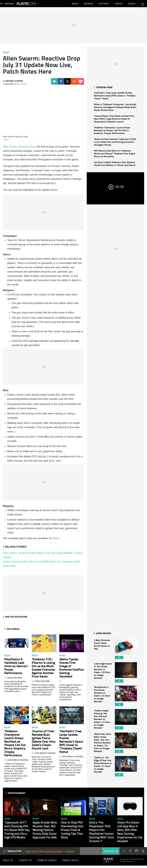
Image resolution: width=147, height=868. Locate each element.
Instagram (137, 852)
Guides (132, 4)
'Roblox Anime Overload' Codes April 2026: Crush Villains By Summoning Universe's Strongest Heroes (115, 143)
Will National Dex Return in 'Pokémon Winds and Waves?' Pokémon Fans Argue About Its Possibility (114, 155)
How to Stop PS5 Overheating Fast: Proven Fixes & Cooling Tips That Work (72, 831)
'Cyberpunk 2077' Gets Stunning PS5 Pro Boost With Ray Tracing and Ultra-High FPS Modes (17, 831)
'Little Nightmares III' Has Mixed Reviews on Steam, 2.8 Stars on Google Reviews (103, 674)
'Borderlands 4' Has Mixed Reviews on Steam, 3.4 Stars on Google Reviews (103, 697)
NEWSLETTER (14, 852)
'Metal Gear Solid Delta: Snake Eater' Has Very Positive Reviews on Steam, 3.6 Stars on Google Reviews (103, 744)
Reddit (74, 83)
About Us (8, 862)
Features (104, 4)
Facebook (61, 83)
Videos (119, 4)
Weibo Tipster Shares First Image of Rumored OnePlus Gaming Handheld (71, 669)
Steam (56, 540)
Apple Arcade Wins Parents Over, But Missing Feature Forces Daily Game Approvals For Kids (45, 831)
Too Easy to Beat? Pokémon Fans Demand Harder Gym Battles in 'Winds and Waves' (115, 165)
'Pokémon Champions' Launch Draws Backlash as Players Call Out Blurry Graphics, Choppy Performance (112, 132)
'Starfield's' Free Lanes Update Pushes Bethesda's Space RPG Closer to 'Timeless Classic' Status (115, 97)
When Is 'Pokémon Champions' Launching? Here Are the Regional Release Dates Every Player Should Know (115, 108)
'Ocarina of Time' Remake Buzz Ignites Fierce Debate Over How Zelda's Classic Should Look (44, 741)
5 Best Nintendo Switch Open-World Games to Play (103, 650)
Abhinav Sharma (14, 82)
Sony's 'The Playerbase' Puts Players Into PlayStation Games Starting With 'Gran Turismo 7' (101, 833)
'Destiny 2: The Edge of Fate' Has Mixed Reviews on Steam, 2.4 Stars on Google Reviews (103, 768)
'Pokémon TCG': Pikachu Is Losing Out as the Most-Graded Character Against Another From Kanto (43, 669)
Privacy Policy (71, 862)
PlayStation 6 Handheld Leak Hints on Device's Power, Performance (16, 667)
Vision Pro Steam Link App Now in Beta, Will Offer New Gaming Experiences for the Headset (130, 833)
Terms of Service (47, 862)
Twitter (67, 83)
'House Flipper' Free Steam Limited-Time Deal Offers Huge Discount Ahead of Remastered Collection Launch (114, 120)
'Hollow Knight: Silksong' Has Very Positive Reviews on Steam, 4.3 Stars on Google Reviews (103, 721)
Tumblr (143, 852)
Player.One (38, 4)
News (75, 4)
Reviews (88, 4)
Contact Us (25, 862)
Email (54, 83)
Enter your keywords (142, 4)
